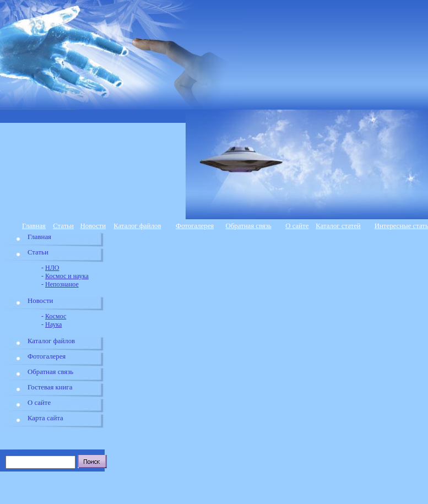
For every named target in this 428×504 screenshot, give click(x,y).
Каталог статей (338, 226)
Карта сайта (45, 418)
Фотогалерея (195, 226)
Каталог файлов (137, 226)
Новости (93, 226)
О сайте (297, 226)
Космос (56, 316)
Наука (53, 324)
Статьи (63, 226)
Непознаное (62, 284)
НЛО (52, 268)
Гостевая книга (50, 387)
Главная (34, 226)
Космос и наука (67, 276)
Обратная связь (249, 226)
